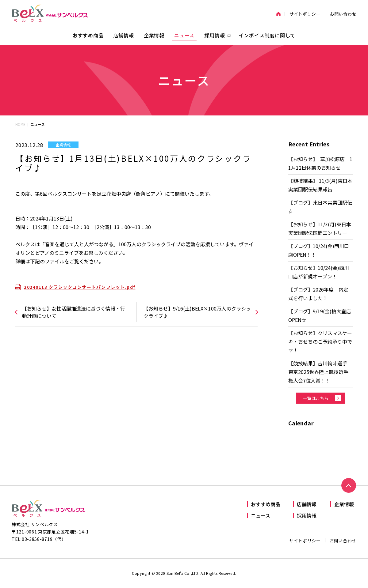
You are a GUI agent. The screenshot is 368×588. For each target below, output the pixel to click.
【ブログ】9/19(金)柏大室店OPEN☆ (320, 315)
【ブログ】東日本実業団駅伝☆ (320, 207)
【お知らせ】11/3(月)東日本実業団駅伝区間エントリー (320, 228)
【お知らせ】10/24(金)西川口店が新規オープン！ (319, 272)
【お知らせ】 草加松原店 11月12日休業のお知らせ (320, 163)
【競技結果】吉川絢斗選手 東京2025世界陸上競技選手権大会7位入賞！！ (320, 372)
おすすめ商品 (88, 35)
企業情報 (154, 35)
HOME (20, 124)
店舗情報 (124, 35)
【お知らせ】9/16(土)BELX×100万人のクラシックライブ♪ (197, 312)
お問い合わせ (343, 14)
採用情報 (307, 515)
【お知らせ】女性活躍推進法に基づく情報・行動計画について (74, 312)
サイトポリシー (305, 14)
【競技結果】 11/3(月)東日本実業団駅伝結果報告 (320, 185)
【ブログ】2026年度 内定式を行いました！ (318, 294)
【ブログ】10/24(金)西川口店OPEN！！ (319, 250)
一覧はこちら (316, 398)
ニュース (184, 35)
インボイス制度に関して (267, 35)
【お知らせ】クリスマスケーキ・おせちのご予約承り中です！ (320, 341)
